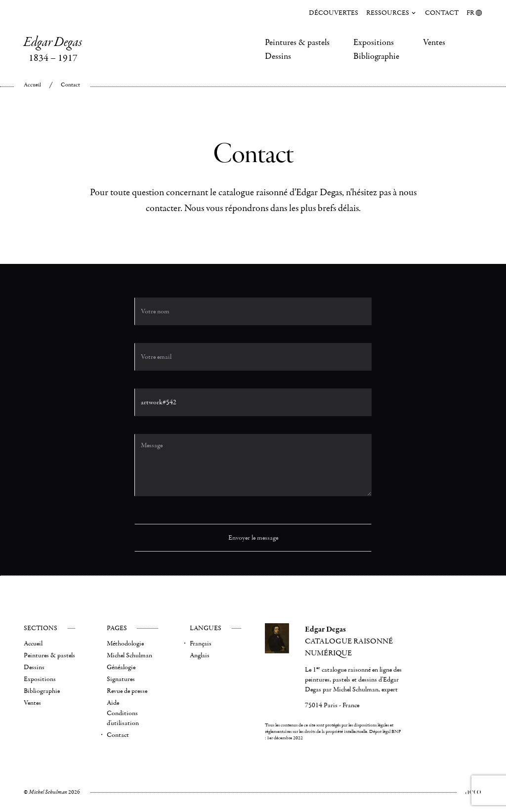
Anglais (200, 655)
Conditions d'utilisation (123, 718)
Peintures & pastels (297, 43)
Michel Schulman (129, 655)
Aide (113, 703)
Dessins (278, 56)
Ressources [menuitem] (392, 13)
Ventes (434, 43)
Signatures (121, 679)
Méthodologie (125, 643)
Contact (442, 13)
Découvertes (334, 13)
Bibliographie (376, 56)
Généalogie (121, 667)
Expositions (374, 43)
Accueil (32, 85)
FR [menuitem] (474, 13)
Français (201, 643)
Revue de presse (127, 691)
